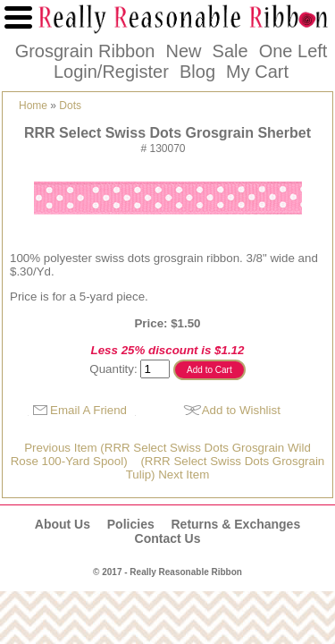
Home (33, 106)
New (183, 51)
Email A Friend (88, 410)
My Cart (257, 72)
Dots (70, 106)
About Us (63, 524)
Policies (131, 524)
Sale (230, 51)
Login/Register (111, 72)
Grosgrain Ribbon (85, 51)
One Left (293, 51)
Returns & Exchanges (235, 524)
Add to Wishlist (241, 410)
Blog (197, 72)
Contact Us (168, 538)
